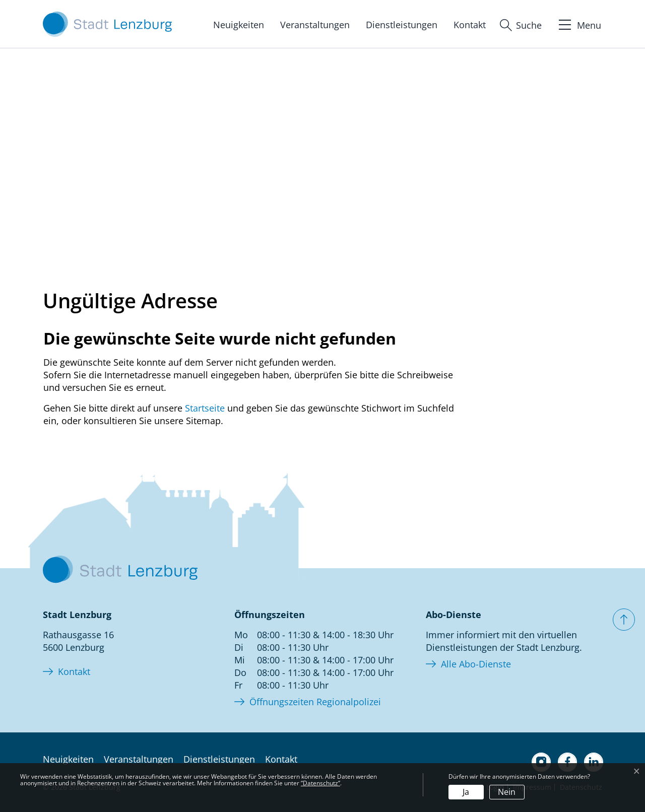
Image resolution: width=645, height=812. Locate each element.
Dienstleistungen (402, 25)
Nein (507, 792)
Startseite (205, 408)
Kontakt (470, 25)
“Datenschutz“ (320, 783)
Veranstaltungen (315, 25)
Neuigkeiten (239, 25)
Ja (466, 792)
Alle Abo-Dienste (476, 664)
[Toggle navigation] (579, 24)
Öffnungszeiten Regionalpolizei (315, 702)
